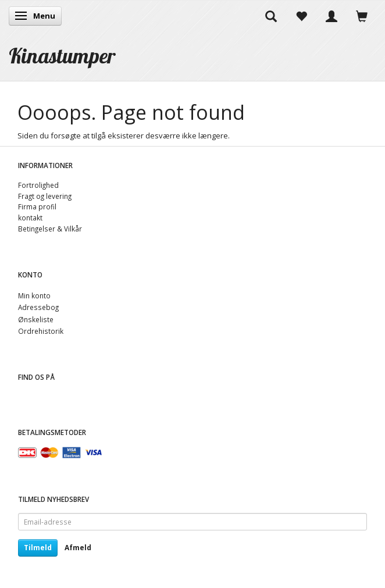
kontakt (30, 218)
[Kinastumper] (62, 56)
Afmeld (78, 548)
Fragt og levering (45, 196)
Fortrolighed (38, 185)
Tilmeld (38, 548)
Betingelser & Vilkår (50, 229)
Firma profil (37, 206)
